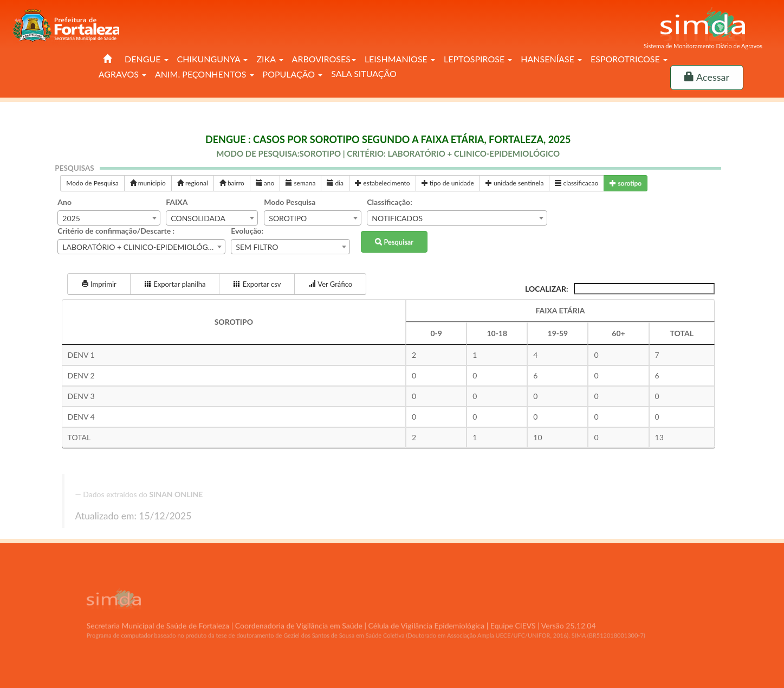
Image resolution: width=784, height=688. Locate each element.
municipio (148, 183)
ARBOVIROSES (324, 59)
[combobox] (109, 218)
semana (300, 183)
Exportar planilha (175, 284)
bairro (232, 183)
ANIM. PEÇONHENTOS (205, 74)
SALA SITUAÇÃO (364, 73)
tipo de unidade (448, 183)
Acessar (707, 77)
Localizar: (620, 289)
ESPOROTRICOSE (629, 59)
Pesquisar (394, 242)
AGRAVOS (122, 74)
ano (265, 183)
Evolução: (247, 231)
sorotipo (626, 183)
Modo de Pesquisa (92, 183)
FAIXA (177, 202)
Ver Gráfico (330, 284)
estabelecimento (383, 183)
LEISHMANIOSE (400, 59)
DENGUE (146, 59)
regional (193, 183)
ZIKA (270, 59)
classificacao (576, 183)
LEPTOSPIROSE (478, 59)
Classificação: (389, 202)
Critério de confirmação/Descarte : (116, 231)
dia (335, 183)
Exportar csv (257, 284)
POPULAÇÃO (293, 74)
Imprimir (99, 284)
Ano (64, 202)
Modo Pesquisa (290, 202)
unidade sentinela (515, 183)
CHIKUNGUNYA (213, 59)
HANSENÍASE (551, 59)
